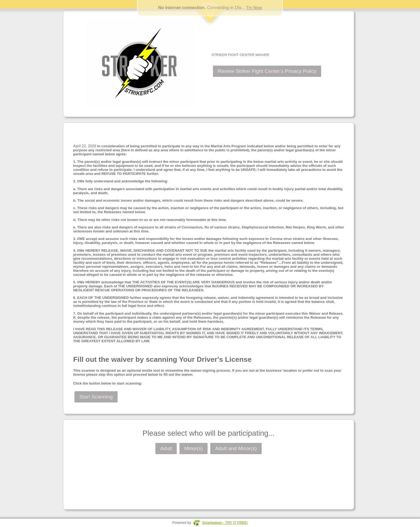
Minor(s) (194, 448)
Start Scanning (96, 397)
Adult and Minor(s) (236, 448)
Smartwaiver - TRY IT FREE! (225, 523)
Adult (166, 448)
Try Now (254, 8)
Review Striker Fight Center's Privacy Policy (267, 71)
